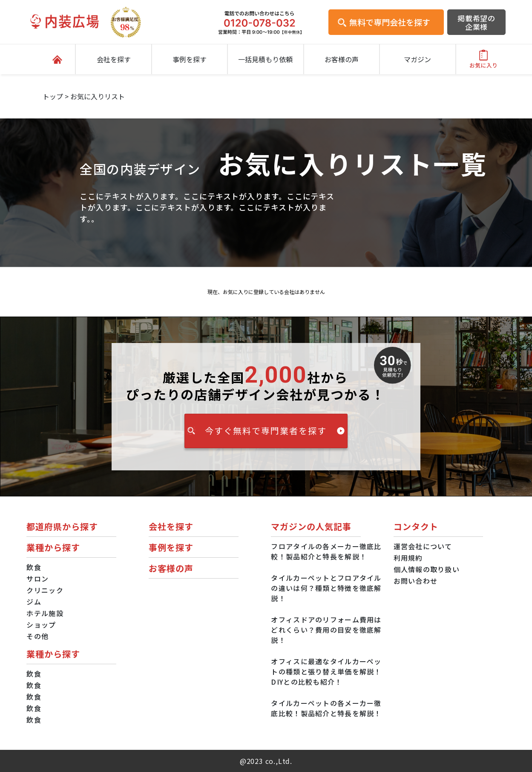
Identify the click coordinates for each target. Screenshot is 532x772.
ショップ (41, 625)
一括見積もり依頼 (265, 59)
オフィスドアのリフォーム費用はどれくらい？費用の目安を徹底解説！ (326, 630)
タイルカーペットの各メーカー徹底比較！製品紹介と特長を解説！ (326, 708)
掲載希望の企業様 (477, 23)
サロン (37, 579)
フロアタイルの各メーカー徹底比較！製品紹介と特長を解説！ (326, 551)
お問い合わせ (416, 581)
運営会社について (423, 546)
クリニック (45, 590)
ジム (34, 602)
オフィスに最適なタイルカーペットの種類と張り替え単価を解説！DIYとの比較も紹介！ (326, 671)
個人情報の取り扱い (427, 569)
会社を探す (114, 59)
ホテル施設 (45, 613)
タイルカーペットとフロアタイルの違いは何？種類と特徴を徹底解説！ (326, 588)
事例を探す (190, 59)
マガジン (417, 59)
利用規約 (408, 558)
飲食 (34, 567)
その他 (37, 636)
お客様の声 (342, 59)
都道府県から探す (62, 526)
